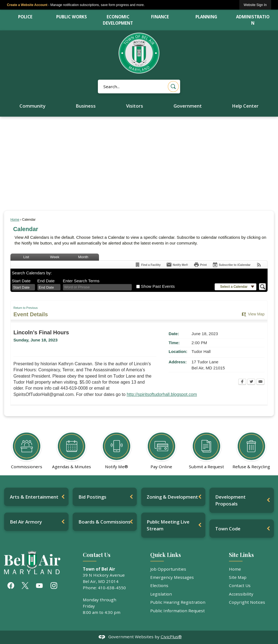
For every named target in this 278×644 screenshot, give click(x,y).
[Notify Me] (177, 265)
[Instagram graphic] (54, 586)
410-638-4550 (112, 588)
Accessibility (241, 594)
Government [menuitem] (188, 106)
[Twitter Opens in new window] (251, 382)
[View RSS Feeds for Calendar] (259, 265)
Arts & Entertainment (34, 497)
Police (25, 17)
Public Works (72, 17)
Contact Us (240, 585)
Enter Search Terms (81, 281)
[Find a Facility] (148, 265)
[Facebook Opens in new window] (242, 382)
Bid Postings (92, 497)
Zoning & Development (172, 497)
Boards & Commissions (104, 522)
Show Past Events (158, 286)
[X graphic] (25, 586)
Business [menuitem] (86, 106)
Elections (159, 585)
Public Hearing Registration (178, 602)
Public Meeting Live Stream (168, 525)
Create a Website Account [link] (27, 5)
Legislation (161, 594)
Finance (160, 17)
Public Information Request (178, 611)
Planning (206, 17)
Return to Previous (25, 308)
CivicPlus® (171, 637)
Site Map (238, 577)
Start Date (21, 281)
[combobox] (23, 287)
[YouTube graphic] (39, 586)
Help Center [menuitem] (245, 106)
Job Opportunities (168, 569)
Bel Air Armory (26, 522)
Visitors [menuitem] (135, 106)
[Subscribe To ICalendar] (231, 265)
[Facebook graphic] (11, 586)
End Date (46, 281)
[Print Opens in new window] (200, 265)
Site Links (241, 555)
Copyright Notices (247, 602)
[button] (173, 87)
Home (15, 220)
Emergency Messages (172, 577)
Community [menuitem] (32, 106)
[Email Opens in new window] (260, 382)
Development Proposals (230, 500)
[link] (255, 5)
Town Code (228, 529)
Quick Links (166, 555)
